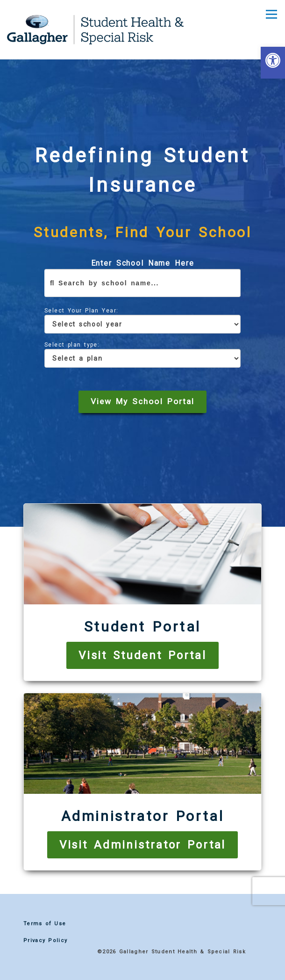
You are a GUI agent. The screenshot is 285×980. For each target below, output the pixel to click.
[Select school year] (142, 324)
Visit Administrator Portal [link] (143, 845)
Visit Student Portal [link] (142, 655)
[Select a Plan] (142, 358)
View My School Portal (142, 401)
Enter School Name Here (142, 278)
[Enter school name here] (142, 283)
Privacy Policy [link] (45, 940)
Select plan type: (142, 355)
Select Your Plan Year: (142, 320)
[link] (273, 63)
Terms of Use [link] (45, 924)
